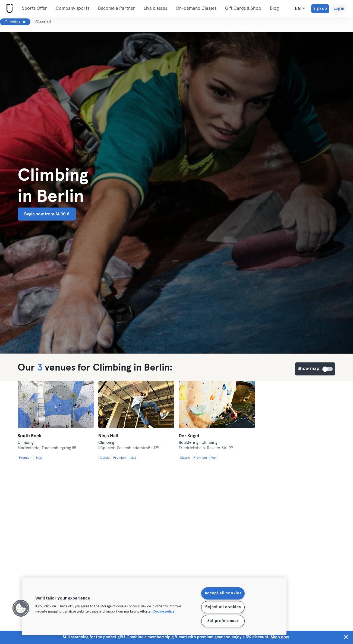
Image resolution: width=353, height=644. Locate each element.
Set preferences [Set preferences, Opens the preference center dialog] (223, 621)
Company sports (73, 9)
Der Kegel (189, 436)
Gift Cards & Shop (243, 9)
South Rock (29, 436)
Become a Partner (116, 9)
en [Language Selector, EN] (300, 8)
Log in (339, 9)
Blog (274, 9)
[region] (154, 606)
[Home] (8, 9)
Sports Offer (34, 9)
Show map (328, 369)
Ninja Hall (108, 436)
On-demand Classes (196, 9)
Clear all (43, 22)
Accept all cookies (223, 593)
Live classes (155, 9)
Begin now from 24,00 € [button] (47, 214)
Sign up (320, 9)
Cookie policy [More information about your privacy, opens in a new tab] (163, 612)
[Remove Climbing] (24, 22)
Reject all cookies (223, 607)
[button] (21, 608)
